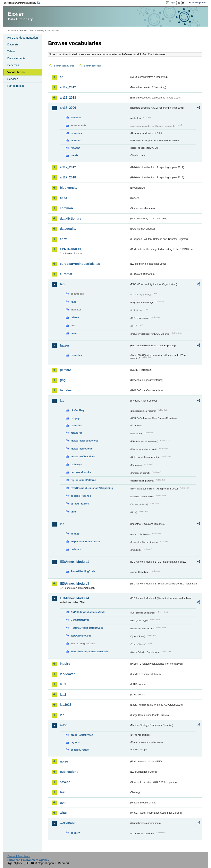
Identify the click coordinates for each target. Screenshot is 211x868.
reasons (75, 148)
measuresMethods (81, 449)
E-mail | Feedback (19, 856)
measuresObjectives (83, 456)
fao (62, 284)
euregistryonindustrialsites (80, 264)
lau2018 (66, 705)
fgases (65, 345)
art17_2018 (68, 177)
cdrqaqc (75, 418)
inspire (65, 664)
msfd (63, 725)
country (75, 833)
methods (76, 141)
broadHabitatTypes (82, 735)
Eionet (23, 30)
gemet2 (65, 370)
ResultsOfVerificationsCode (87, 628)
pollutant (76, 549)
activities (76, 117)
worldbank (68, 823)
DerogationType (80, 620)
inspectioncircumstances (86, 541)
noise (64, 761)
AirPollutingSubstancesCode (88, 612)
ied (62, 524)
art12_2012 (68, 87)
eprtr (63, 239)
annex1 (75, 534)
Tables (11, 51)
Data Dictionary (36, 30)
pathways (76, 464)
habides (66, 390)
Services (13, 79)
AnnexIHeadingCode (83, 571)
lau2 (63, 695)
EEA (23, 3)
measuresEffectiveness (84, 441)
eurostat (66, 274)
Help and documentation (22, 38)
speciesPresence (81, 496)
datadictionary (70, 219)
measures (76, 433)
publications (69, 772)
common (66, 208)
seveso (65, 782)
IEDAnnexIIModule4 (74, 598)
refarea (75, 317)
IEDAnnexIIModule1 (74, 562)
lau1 (63, 684)
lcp (62, 715)
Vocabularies (16, 72)
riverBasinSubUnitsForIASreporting (92, 488)
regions (75, 742)
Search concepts (92, 66)
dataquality (68, 229)
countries (76, 133)
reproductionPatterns (83, 480)
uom (63, 803)
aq (62, 77)
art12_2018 (68, 98)
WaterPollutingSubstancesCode (89, 651)
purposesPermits (81, 472)
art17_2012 (68, 167)
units (74, 512)
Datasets (13, 44)
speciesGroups (80, 750)
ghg (63, 380)
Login (173, 3)
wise (63, 813)
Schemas (13, 65)
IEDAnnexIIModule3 (74, 584)
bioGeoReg (77, 410)
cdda (63, 198)
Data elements (16, 58)
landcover (67, 674)
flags (73, 302)
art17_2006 (68, 108)
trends (74, 155)
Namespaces (15, 86)
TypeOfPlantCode (81, 636)
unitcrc (75, 333)
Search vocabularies (64, 66)
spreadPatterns (80, 504)
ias (62, 401)
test (63, 792)
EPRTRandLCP (71, 249)
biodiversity (69, 188)
